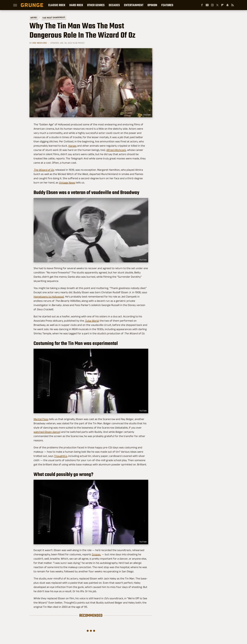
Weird (34, 17)
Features (167, 5)
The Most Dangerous (54, 17)
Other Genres (96, 5)
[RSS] (233, 5)
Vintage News (67, 183)
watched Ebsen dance (47, 432)
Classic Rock (57, 5)
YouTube (147, 115)
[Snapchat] (227, 5)
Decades (114, 5)
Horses (72, 146)
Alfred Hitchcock (116, 150)
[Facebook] (202, 5)
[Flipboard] (222, 5)
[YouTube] (207, 5)
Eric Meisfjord (40, 43)
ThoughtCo (61, 456)
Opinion (152, 5)
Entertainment (134, 5)
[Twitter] (217, 5)
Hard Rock (76, 5)
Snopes (96, 554)
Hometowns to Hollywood (49, 297)
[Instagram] (212, 5)
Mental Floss (41, 419)
